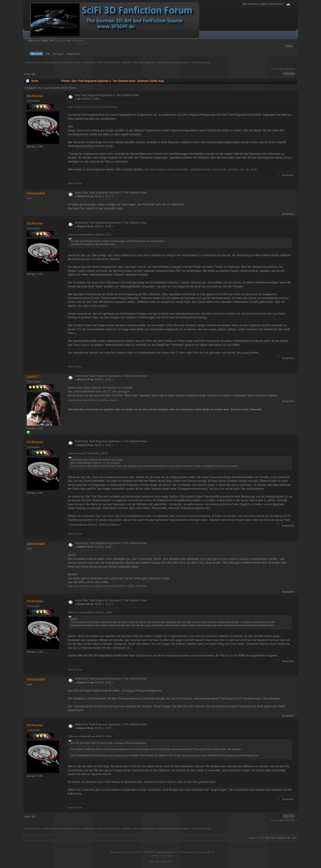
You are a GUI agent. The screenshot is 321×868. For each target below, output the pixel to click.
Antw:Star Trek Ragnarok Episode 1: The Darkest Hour (111, 193)
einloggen (60, 41)
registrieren (78, 41)
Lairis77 (33, 376)
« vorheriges (278, 69)
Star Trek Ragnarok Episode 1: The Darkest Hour (107, 95)
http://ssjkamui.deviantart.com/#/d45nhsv (93, 107)
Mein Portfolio (75, 183)
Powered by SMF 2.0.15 (122, 852)
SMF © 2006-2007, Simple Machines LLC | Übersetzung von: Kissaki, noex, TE (175, 852)
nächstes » (291, 69)
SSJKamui (35, 96)
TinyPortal (154, 862)
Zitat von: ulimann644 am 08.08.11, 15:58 (90, 612)
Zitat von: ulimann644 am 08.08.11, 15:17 (90, 235)
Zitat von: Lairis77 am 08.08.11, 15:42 (88, 453)
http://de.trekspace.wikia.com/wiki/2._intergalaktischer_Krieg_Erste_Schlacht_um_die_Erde (201, 169)
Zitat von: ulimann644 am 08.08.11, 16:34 (90, 736)
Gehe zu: (253, 838)
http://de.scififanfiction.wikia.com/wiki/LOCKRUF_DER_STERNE (107, 586)
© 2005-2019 (166, 862)
